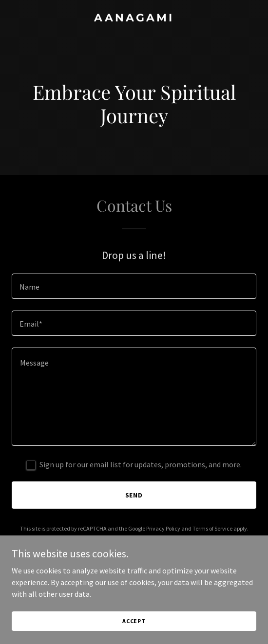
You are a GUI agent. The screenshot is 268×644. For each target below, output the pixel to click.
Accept (134, 621)
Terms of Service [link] (212, 528)
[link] (134, 18)
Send (134, 495)
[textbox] (134, 286)
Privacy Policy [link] (163, 528)
